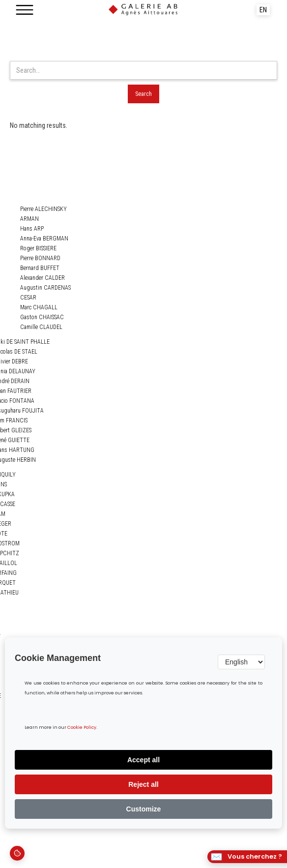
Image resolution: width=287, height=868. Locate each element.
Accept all (143, 760)
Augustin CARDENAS (45, 288)
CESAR (28, 298)
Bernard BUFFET (40, 268)
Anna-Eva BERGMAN (44, 239)
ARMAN (29, 219)
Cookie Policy (82, 728)
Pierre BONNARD (40, 258)
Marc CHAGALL (39, 307)
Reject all (143, 784)
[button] (25, 10)
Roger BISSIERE (38, 248)
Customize (144, 809)
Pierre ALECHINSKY (43, 209)
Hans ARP (32, 229)
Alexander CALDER (43, 278)
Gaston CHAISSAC (42, 317)
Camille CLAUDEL (41, 327)
